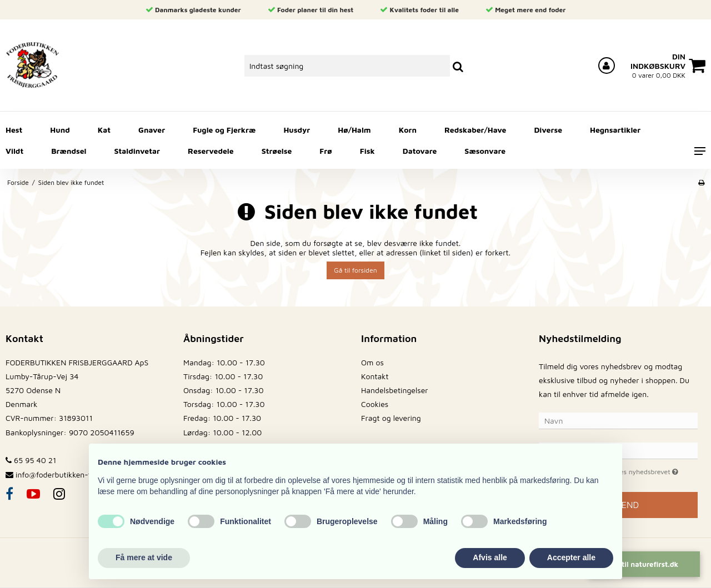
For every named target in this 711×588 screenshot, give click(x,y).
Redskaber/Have (475, 130)
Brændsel (69, 151)
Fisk (367, 151)
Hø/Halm (354, 130)
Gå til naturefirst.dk (645, 564)
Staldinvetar (137, 151)
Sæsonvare (485, 151)
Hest (14, 130)
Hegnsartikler (615, 130)
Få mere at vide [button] (144, 557)
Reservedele (211, 151)
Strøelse (277, 151)
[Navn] (618, 420)
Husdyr (297, 130)
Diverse (548, 130)
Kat (104, 130)
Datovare (420, 151)
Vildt (14, 151)
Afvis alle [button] (490, 557)
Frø (326, 151)
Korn (408, 130)
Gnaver (152, 130)
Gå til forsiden (355, 270)
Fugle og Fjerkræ (224, 130)
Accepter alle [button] (571, 557)
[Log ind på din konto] (607, 66)
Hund (60, 130)
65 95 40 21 (31, 460)
